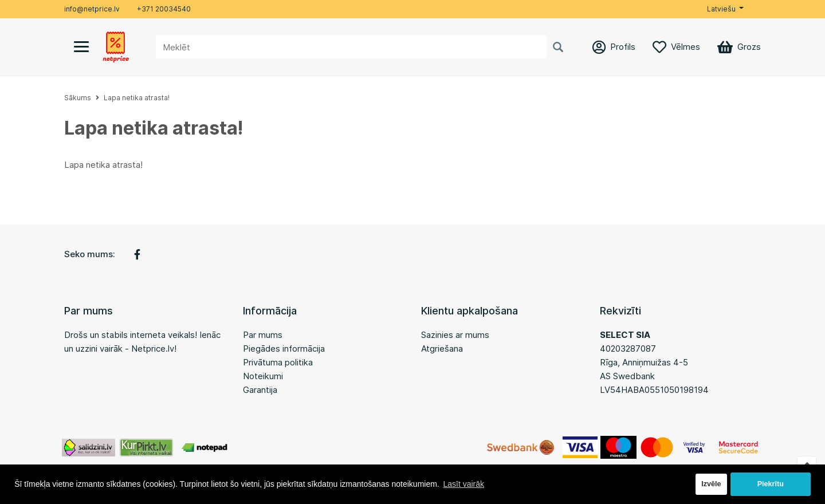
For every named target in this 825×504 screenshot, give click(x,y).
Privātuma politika (278, 362)
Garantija (260, 390)
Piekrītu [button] (771, 484)
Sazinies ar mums (455, 335)
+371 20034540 (164, 9)
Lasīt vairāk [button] (463, 484)
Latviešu (721, 9)
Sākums (78, 98)
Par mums (263, 335)
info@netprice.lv (92, 9)
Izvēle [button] (711, 484)
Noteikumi (263, 376)
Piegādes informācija (284, 349)
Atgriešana (442, 349)
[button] (725, 9)
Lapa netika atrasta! (137, 98)
